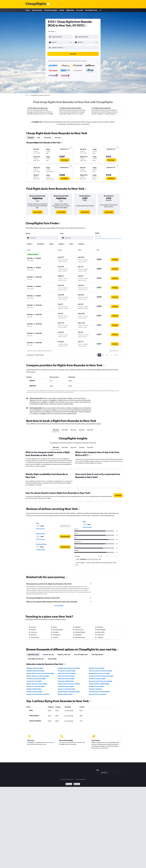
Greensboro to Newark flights (67, 671)
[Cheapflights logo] (36, 4)
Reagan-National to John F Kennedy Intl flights (40, 673)
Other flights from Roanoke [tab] (36, 659)
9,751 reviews (40, 539)
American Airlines (41, 544)
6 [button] (115, 355)
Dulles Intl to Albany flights (66, 686)
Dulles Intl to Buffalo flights (66, 681)
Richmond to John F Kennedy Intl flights (101, 681)
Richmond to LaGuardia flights (36, 686)
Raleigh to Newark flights (97, 668)
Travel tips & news (91, 10)
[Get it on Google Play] (69, 784)
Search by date (37, 10)
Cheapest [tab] (31, 138)
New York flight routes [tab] (81, 655)
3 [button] (107, 355)
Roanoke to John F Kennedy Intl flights (38, 694)
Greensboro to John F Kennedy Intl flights (101, 676)
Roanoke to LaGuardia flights (66, 689)
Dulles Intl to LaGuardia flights (67, 673)
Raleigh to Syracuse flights (35, 692)
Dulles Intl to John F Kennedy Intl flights (101, 671)
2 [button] (103, 355)
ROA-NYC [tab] (56, 430)
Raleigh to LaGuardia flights (35, 668)
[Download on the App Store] (77, 784)
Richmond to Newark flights (66, 679)
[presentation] (86, 26)
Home (28, 10)
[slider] (121, 239)
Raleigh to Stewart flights (97, 686)
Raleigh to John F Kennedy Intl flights (69, 668)
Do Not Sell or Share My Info (67, 779)
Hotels (62, 10)
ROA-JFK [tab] (82, 430)
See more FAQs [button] (59, 606)
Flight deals (70, 10)
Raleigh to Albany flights (65, 694)
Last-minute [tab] (47, 138)
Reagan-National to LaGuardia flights (38, 676)
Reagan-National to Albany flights (37, 684)
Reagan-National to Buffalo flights (99, 684)
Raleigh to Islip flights (95, 689)
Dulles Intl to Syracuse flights (98, 694)
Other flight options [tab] (97, 655)
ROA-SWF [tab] (90, 430)
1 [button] (99, 355)
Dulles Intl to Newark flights (66, 676)
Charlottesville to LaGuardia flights (99, 692)
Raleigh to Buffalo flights (34, 689)
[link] (37, 212)
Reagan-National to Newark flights (99, 673)
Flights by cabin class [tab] (64, 655)
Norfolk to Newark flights (34, 681)
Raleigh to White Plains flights (36, 671)
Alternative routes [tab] (33, 655)
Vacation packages (51, 10)
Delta (38, 523)
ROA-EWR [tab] (65, 430)
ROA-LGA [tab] (73, 430)
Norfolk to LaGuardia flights (97, 679)
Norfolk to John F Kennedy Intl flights (69, 684)
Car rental (79, 10)
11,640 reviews (41, 550)
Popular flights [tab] (52, 659)
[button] (59, 42)
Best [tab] (39, 138)
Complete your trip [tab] (48, 655)
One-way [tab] (58, 138)
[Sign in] (100, 10)
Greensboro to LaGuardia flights (36, 679)
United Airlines (40, 534)
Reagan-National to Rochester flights (69, 692)
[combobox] (52, 31)
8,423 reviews (40, 529)
